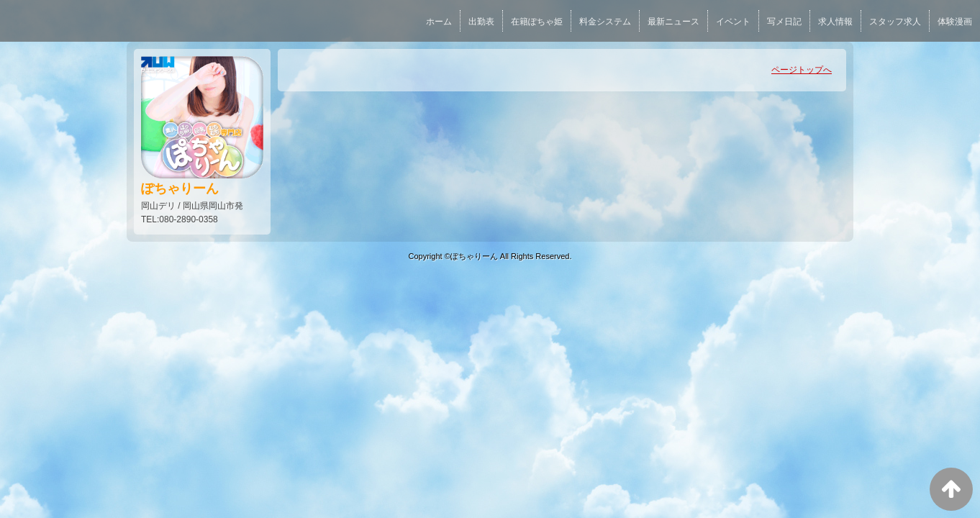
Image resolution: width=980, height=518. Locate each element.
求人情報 (835, 22)
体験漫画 (955, 22)
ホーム (439, 22)
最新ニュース (673, 22)
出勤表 (481, 22)
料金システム (605, 22)
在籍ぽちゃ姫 (537, 22)
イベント (733, 22)
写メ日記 (784, 22)
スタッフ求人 (895, 22)
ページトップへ (802, 70)
